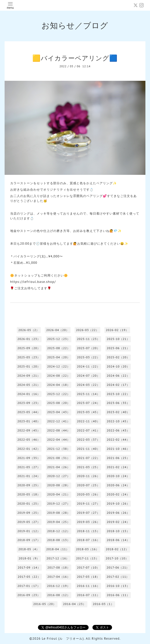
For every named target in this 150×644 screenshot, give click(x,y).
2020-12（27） (59, 476)
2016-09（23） (29, 595)
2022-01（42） (29, 449)
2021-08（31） (59, 458)
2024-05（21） (29, 385)
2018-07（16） (88, 540)
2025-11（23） (88, 339)
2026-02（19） (117, 330)
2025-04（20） (59, 357)
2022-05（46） (29, 440)
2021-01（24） (29, 476)
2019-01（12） (29, 531)
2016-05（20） (45, 604)
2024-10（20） (118, 366)
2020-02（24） (118, 494)
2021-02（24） (118, 467)
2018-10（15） (118, 531)
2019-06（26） (118, 513)
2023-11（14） (88, 394)
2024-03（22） (88, 385)
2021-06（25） (118, 458)
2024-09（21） (29, 376)
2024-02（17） (118, 385)
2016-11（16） (88, 586)
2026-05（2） (29, 330)
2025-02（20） (118, 357)
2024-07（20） (88, 376)
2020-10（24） (118, 476)
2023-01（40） (29, 421)
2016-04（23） (74, 604)
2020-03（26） (88, 494)
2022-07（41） (88, 430)
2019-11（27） (88, 504)
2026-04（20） (58, 330)
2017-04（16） (59, 577)
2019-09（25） (29, 513)
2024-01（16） (29, 394)
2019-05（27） (29, 522)
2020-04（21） (59, 494)
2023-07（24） (88, 403)
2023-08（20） (59, 403)
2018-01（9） (29, 558)
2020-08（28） (59, 485)
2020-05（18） (29, 494)
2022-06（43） (118, 430)
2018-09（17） (29, 540)
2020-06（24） (118, 485)
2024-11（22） (88, 366)
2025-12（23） (59, 339)
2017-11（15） (87, 558)
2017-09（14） (29, 568)
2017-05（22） (29, 577)
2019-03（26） (88, 522)
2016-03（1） (103, 604)
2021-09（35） (29, 458)
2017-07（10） (88, 568)
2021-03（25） (88, 467)
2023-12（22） (59, 394)
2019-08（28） (59, 513)
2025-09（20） (29, 348)
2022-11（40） (88, 421)
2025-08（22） (59, 348)
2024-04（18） (59, 385)
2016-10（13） (118, 586)
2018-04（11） (58, 549)
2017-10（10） (117, 558)
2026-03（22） (87, 330)
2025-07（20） (88, 348)
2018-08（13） (59, 540)
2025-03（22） (88, 357)
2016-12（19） (59, 586)
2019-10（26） (118, 504)
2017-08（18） (59, 568)
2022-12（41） (59, 421)
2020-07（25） (88, 485)
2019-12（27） (59, 504)
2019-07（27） (88, 513)
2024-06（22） (118, 376)
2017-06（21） (118, 568)
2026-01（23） (29, 339)
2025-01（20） (29, 366)
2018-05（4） (29, 549)
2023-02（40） (118, 412)
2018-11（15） (88, 531)
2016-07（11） (88, 595)
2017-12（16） (58, 558)
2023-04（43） (59, 412)
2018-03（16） (87, 549)
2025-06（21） (118, 348)
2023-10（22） (118, 394)
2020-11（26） (88, 476)
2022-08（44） (59, 430)
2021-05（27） (29, 467)
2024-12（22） (59, 366)
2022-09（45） (29, 430)
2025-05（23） (29, 357)
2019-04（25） (59, 522)
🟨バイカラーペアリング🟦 (75, 58)
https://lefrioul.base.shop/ (33, 282)
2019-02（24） (118, 522)
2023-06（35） (118, 403)
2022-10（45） (118, 421)
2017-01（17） (29, 586)
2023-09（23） (29, 403)
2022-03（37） (88, 440)
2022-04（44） (59, 440)
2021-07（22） (88, 458)
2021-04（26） (59, 467)
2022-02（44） (118, 440)
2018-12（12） (59, 531)
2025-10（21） (118, 339)
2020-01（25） (29, 504)
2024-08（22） (59, 376)
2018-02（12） (117, 549)
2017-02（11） (118, 577)
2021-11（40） (88, 449)
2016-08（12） (59, 595)
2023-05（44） (29, 412)
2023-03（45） (88, 412)
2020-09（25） (29, 485)
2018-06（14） (118, 540)
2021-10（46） (118, 449)
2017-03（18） (88, 577)
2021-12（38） (59, 449)
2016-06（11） (118, 595)
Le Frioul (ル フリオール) (63, 639)
